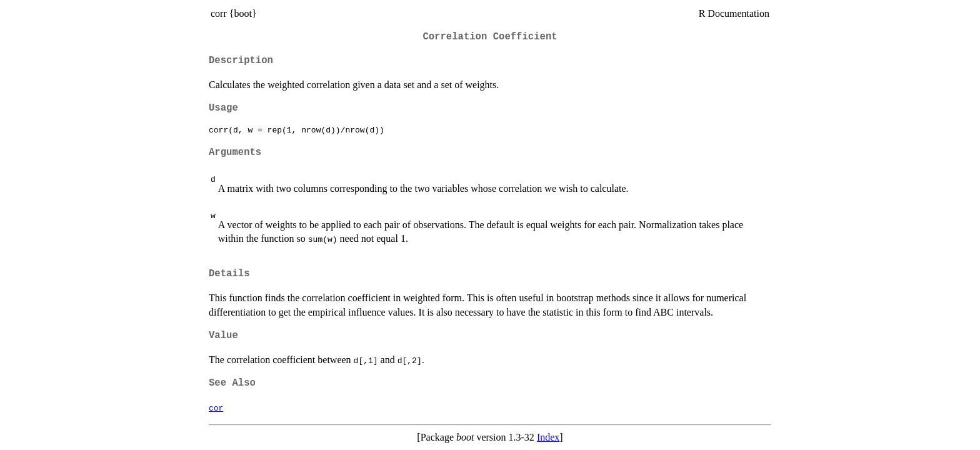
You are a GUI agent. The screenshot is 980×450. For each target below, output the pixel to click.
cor (216, 407)
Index (548, 437)
